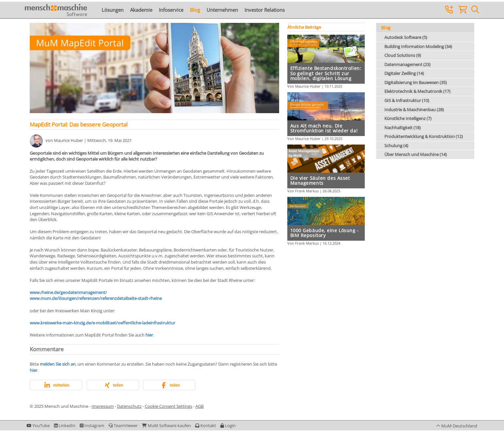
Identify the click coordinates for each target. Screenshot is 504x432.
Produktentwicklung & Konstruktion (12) (424, 136)
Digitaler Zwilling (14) (404, 73)
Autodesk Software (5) (406, 37)
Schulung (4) (396, 146)
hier (149, 335)
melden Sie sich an (58, 364)
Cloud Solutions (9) (403, 55)
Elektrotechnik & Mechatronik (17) (417, 91)
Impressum (103, 406)
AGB (200, 406)
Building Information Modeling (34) (418, 46)
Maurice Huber (68, 141)
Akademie (141, 10)
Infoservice (171, 10)
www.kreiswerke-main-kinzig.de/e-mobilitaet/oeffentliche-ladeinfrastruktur (102, 323)
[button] (56, 385)
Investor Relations (265, 10)
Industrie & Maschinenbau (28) (414, 110)
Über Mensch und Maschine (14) (416, 154)
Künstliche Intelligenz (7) (408, 118)
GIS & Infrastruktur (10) (407, 100)
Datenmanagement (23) (407, 64)
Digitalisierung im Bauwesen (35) (416, 82)
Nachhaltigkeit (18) (403, 128)
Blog (195, 10)
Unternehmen (222, 10)
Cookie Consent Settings (168, 406)
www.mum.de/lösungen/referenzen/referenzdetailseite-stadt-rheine (96, 298)
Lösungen (113, 10)
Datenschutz (129, 406)
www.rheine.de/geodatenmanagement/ (68, 292)
